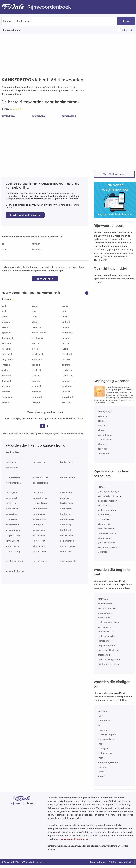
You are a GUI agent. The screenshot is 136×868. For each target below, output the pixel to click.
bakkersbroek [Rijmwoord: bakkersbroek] (40, 503)
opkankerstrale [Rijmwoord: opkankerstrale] (68, 561)
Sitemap (102, 862)
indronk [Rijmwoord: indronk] (36, 343)
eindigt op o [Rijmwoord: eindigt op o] (104, 538)
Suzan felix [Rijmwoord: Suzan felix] (104, 505)
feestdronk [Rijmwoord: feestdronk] (37, 338)
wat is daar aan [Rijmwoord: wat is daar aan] (106, 510)
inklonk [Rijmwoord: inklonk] (66, 343)
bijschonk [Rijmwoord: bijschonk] (6, 333)
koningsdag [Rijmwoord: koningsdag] (104, 412)
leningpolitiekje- (106, 636)
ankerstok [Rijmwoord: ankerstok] (11, 462)
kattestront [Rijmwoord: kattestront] (39, 541)
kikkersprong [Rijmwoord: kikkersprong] (67, 541)
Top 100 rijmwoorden (114, 174)
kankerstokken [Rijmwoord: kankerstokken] (41, 477)
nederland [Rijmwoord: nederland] (103, 453)
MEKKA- (102, 599)
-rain (101, 758)
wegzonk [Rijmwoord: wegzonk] (6, 402)
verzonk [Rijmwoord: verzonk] (66, 392)
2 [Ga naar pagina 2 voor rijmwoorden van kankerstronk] (48, 426)
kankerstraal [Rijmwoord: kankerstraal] (67, 462)
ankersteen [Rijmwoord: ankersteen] (66, 492)
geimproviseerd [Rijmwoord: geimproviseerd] (106, 533)
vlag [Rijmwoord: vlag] (100, 430)
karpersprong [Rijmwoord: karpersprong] (13, 535)
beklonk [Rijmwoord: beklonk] (6, 327)
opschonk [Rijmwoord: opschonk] (36, 370)
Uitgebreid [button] (128, 30)
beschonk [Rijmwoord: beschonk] (36, 327)
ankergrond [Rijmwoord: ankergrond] (12, 492)
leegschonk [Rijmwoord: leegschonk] (7, 360)
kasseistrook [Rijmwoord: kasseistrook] (39, 535)
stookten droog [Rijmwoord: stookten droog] (106, 529)
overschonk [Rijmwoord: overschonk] (38, 116)
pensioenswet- (106, 632)
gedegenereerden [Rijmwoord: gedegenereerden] (108, 501)
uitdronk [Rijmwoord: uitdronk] (6, 386)
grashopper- (104, 613)
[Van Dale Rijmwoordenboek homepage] (14, 7)
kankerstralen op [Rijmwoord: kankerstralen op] (15, 571)
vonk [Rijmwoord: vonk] (64, 317)
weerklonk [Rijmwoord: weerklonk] (37, 397)
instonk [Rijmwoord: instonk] (35, 349)
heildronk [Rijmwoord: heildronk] (6, 343)
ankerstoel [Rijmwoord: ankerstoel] (11, 498)
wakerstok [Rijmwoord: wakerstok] (66, 551)
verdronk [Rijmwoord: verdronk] (67, 386)
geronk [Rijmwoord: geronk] (66, 338)
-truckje (102, 748)
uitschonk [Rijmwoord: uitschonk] (37, 386)
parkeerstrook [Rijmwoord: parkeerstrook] (40, 483)
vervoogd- (104, 627)
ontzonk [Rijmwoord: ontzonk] (6, 365)
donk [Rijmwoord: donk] (34, 306)
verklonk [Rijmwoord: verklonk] (6, 392)
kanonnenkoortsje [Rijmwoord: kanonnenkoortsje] (107, 547)
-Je (100, 716)
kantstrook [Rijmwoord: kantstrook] (66, 530)
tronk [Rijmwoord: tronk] (34, 317)
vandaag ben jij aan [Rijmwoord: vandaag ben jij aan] (109, 496)
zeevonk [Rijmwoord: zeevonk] (66, 402)
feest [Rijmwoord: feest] (101, 426)
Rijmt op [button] (8, 21)
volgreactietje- (106, 646)
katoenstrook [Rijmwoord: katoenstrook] (67, 535)
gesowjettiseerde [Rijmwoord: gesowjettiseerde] (107, 542)
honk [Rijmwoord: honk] (4, 311)
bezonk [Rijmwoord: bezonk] (66, 327)
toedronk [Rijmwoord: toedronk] (36, 381)
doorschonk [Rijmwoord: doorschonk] (7, 338)
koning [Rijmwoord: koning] (102, 416)
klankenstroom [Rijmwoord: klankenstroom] (14, 483)
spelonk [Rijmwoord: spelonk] (36, 376)
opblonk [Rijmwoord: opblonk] (36, 365)
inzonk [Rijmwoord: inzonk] (65, 349)
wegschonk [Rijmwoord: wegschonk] (68, 397)
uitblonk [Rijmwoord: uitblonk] (66, 381)
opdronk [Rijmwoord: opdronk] (66, 365)
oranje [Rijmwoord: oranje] (101, 421)
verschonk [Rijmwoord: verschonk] (37, 392)
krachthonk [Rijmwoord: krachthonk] (38, 354)
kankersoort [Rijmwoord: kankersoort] (12, 519)
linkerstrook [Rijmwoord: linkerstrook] (12, 468)
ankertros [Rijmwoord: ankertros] (11, 503)
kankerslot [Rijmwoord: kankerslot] (66, 514)
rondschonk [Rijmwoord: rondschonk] (68, 370)
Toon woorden (45, 279)
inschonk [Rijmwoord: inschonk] (6, 349)
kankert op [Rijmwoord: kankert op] (66, 525)
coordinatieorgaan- (108, 659)
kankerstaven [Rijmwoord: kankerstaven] (67, 519)
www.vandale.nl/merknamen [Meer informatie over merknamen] (74, 839)
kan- (4, 249)
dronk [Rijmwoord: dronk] (65, 306)
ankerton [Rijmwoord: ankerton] (65, 498)
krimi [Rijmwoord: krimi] (101, 487)
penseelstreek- (106, 604)
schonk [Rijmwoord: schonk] (5, 317)
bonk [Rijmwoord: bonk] (4, 306)
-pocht (101, 767)
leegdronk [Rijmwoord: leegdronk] (67, 354)
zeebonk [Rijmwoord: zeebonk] (36, 402)
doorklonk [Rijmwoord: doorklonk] (67, 333)
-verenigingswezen (108, 762)
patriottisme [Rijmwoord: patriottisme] (104, 435)
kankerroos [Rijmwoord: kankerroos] (39, 514)
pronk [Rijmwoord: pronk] (65, 311)
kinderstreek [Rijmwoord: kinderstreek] (12, 546)
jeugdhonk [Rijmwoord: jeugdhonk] (7, 354)
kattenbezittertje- (107, 650)
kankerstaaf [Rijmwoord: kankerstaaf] (39, 519)
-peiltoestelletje (106, 739)
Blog (93, 862)
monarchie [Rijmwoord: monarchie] (104, 439)
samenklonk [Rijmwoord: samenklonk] (69, 116)
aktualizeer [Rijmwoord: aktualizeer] (104, 519)
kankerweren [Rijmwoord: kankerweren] (13, 530)
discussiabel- (105, 618)
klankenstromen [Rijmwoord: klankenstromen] (14, 561)
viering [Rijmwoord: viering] (102, 444)
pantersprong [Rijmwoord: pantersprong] (13, 551)
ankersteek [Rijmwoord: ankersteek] (39, 492)
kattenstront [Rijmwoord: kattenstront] (12, 541)
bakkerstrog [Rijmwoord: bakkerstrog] (67, 503)
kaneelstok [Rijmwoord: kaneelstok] (66, 509)
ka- (3, 244)
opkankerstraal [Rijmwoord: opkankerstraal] (41, 561)
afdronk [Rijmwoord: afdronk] (6, 322)
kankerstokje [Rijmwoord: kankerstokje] (13, 525)
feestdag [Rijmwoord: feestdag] (103, 449)
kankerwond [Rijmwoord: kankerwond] (39, 530)
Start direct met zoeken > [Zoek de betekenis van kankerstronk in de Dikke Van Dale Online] (25, 215)
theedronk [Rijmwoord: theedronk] (67, 376)
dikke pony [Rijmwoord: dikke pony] (104, 515)
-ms (100, 744)
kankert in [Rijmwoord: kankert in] (38, 525)
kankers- (37, 249)
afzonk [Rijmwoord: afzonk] (35, 322)
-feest (101, 772)
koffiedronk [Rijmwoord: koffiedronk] (8, 116)
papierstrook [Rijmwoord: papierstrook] (39, 551)
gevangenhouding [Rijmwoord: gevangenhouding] (108, 491)
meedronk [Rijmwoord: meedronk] (37, 360)
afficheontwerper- (108, 622)
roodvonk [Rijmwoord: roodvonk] (6, 376)
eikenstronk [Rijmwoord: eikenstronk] (12, 509)
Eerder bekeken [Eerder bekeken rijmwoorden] (11, 30)
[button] (87, 293)
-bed (100, 776)
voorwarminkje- (106, 608)
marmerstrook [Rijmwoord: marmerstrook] (68, 546)
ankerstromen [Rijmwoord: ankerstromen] (40, 498)
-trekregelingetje (107, 734)
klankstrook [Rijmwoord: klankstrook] (39, 546)
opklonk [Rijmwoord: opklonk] (6, 370)
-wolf (101, 725)
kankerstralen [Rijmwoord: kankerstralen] (67, 477)
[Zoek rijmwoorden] (31, 21)
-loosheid (103, 730)
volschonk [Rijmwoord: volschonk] (7, 397)
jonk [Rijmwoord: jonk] (34, 311)
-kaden (102, 711)
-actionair (103, 721)
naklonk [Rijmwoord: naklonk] (66, 360)
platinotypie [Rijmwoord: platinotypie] (104, 524)
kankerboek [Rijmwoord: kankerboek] (12, 514)
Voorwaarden (126, 862)
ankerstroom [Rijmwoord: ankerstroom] (40, 462)
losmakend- (104, 641)
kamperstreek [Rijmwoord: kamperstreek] (40, 509)
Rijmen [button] (126, 21)
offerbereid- (104, 655)
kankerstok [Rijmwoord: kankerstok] (12, 452)
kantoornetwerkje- (108, 664)
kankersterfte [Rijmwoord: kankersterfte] (13, 477)
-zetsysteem (104, 753)
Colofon (112, 862)
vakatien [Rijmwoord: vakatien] (103, 552)
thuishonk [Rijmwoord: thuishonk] (6, 381)
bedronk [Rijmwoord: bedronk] (66, 322)
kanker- (36, 244)
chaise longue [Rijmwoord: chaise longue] (39, 333)
